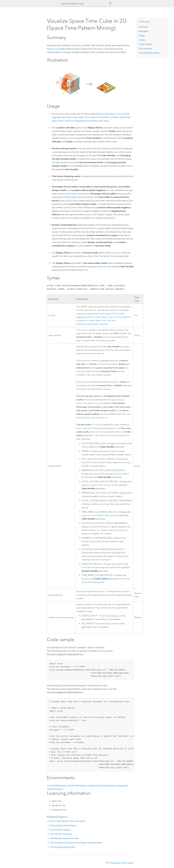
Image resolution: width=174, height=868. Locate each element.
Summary (143, 27)
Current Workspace (57, 786)
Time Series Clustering (63, 180)
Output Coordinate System (102, 786)
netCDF (80, 114)
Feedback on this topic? (122, 863)
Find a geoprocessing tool (63, 847)
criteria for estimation (101, 560)
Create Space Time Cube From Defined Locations (95, 117)
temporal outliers (96, 267)
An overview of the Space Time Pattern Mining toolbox (76, 843)
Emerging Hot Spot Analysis (116, 474)
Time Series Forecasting (110, 256)
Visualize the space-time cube (64, 838)
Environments (145, 49)
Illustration (144, 31)
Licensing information (149, 53)
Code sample (145, 44)
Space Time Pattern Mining (61, 49)
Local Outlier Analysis (101, 486)
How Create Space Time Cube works (68, 821)
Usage (142, 36)
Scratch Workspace (78, 786)
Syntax (142, 40)
